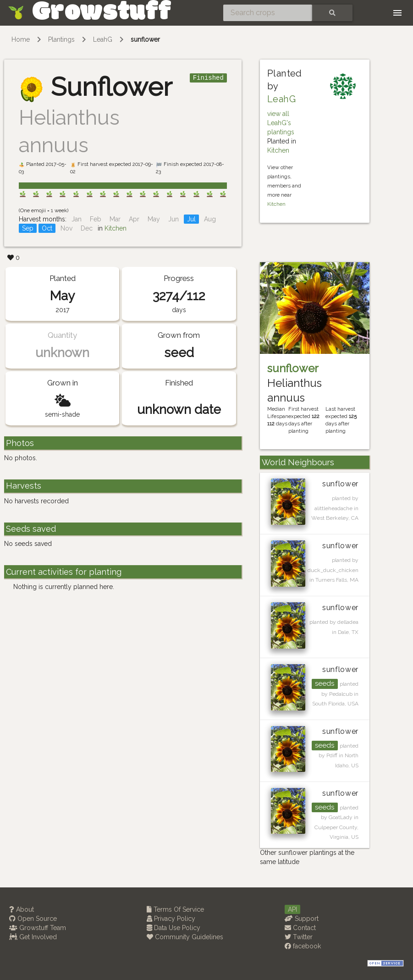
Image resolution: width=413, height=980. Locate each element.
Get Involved (33, 937)
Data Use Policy (173, 928)
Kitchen (116, 228)
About (22, 909)
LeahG (103, 39)
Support (302, 919)
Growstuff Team (38, 928)
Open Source (33, 919)
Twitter (299, 937)
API (292, 909)
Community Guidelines (185, 937)
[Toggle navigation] (397, 13)
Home (21, 39)
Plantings (61, 39)
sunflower (145, 39)
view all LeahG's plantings (281, 123)
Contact (300, 928)
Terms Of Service (175, 909)
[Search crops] (268, 13)
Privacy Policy (171, 919)
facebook (303, 946)
